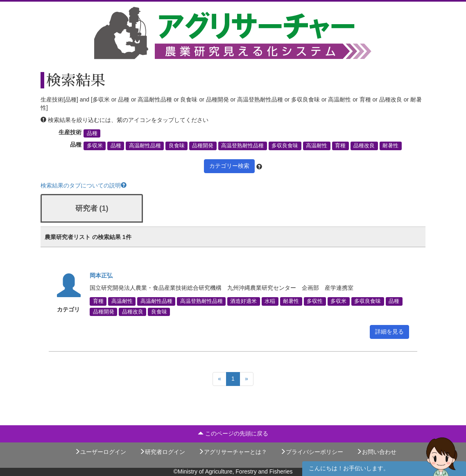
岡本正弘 (101, 275)
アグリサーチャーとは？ (233, 452)
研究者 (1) (92, 208)
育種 (340, 146)
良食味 (177, 146)
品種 (92, 133)
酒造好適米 (243, 301)
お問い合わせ (376, 452)
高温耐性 (317, 146)
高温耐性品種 (145, 146)
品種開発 (203, 146)
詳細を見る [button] (389, 332)
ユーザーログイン (100, 452)
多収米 (95, 146)
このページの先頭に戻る (233, 433)
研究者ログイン (162, 452)
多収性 (315, 301)
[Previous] (219, 379)
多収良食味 (285, 146)
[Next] (247, 379)
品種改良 (364, 146)
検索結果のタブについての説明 (84, 185)
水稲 (270, 301)
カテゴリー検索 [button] (229, 166)
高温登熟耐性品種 (242, 146)
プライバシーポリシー (312, 452)
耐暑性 (390, 146)
